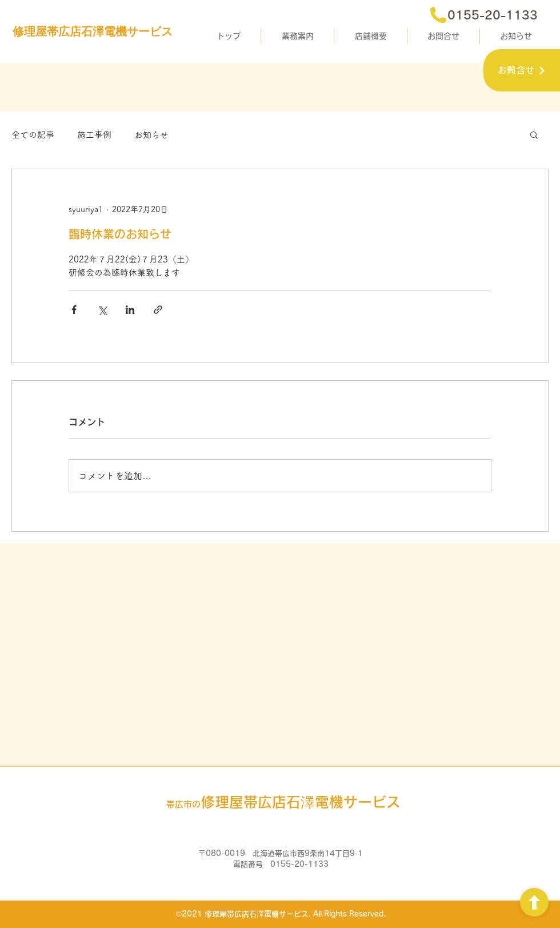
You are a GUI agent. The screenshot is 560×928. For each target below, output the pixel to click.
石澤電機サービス (283, 802)
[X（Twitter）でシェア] (102, 310)
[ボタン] (534, 902)
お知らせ (151, 135)
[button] (534, 134)
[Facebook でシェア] (74, 310)
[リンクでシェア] (158, 310)
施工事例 (94, 135)
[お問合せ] (522, 70)
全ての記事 (33, 135)
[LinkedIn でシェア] (130, 310)
